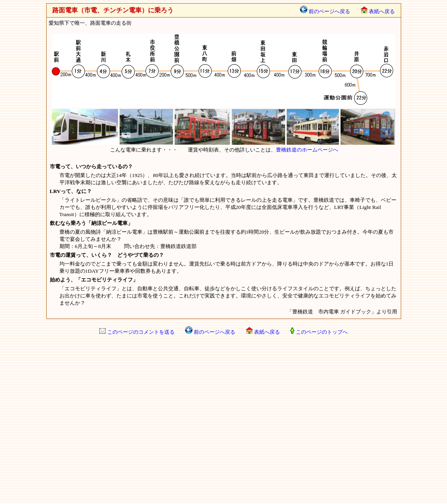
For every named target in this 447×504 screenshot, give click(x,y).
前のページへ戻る (325, 11)
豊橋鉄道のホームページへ (307, 150)
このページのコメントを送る (137, 332)
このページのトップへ (319, 332)
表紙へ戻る (378, 11)
